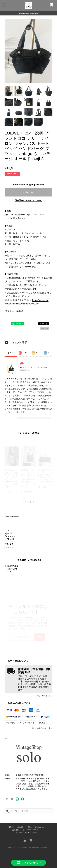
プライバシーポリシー (32, 830)
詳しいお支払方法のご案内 (42, 728)
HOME (11, 827)
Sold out (29, 192)
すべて (10, 353)
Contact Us (40, 827)
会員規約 (16, 830)
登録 (39, 637)
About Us (21, 827)
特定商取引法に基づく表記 (26, 833)
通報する (45, 328)
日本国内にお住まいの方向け (29, 200)
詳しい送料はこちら (45, 696)
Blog (30, 827)
